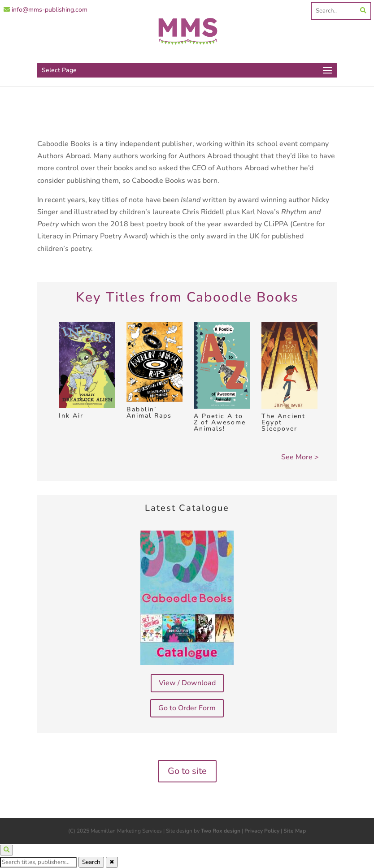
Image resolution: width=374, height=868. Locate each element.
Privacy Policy (262, 831)
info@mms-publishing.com (46, 10)
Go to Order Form (187, 708)
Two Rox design (221, 831)
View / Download (187, 683)
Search (91, 862)
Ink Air (71, 416)
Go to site (187, 771)
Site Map (295, 831)
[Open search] (7, 850)
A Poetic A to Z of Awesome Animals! (220, 422)
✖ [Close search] (112, 862)
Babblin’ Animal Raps (149, 412)
